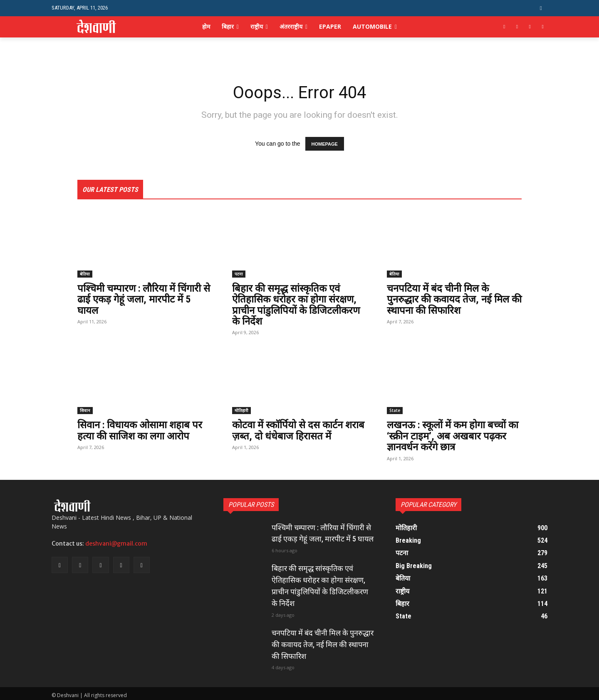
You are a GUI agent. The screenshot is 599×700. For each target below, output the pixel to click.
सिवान (85, 411)
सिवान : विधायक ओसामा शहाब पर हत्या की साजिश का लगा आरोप (140, 431)
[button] (541, 8)
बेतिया (85, 274)
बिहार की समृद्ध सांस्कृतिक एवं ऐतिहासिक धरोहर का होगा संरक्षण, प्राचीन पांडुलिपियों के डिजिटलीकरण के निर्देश (296, 305)
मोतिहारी (241, 411)
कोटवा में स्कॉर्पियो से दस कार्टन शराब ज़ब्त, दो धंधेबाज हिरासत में (298, 431)
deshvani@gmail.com (116, 544)
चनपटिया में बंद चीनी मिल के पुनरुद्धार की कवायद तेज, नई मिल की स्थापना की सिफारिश (454, 299)
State (395, 411)
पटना (239, 274)
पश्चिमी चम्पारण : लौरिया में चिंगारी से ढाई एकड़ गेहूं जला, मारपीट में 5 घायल (144, 299)
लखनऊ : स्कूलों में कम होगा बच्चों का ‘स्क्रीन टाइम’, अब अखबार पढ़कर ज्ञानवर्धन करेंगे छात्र (453, 436)
